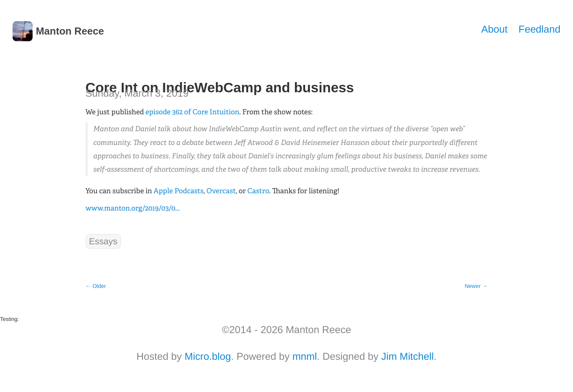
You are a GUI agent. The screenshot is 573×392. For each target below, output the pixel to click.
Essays (103, 241)
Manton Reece (58, 31)
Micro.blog (208, 357)
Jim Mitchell (408, 357)
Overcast (221, 191)
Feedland (539, 29)
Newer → (476, 286)
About (494, 29)
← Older (96, 286)
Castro (258, 191)
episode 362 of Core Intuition (193, 112)
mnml (305, 357)
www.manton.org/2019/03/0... (133, 208)
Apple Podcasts (178, 191)
